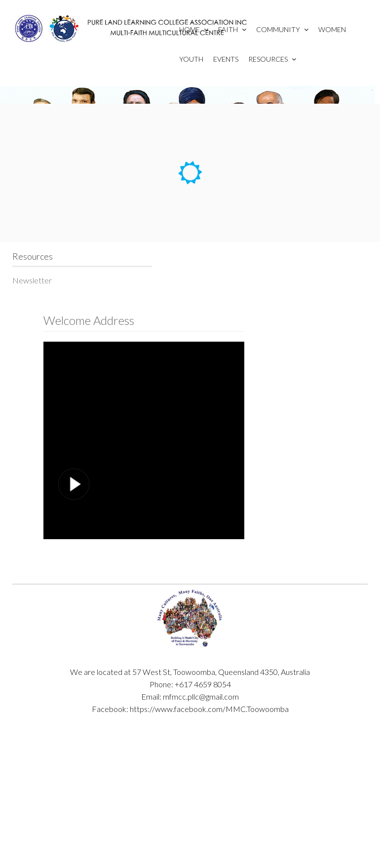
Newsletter (32, 280)
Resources (272, 59)
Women (332, 29)
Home (194, 29)
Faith (232, 29)
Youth (191, 59)
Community (282, 29)
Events (226, 59)
